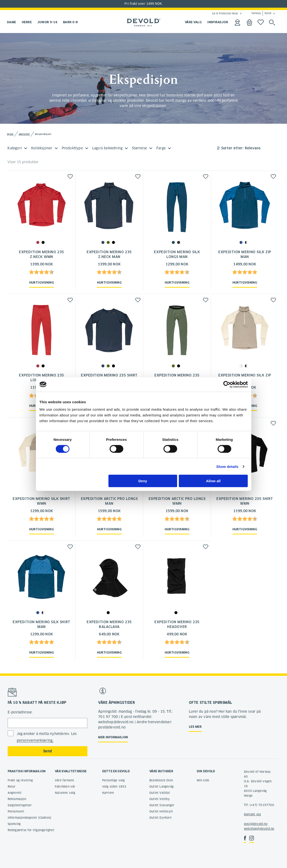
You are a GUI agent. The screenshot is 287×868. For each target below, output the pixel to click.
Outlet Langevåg (161, 787)
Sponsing (14, 824)
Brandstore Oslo (161, 780)
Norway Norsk (262, 13)
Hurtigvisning (42, 283)
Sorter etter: (232, 148)
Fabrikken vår (65, 787)
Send (48, 751)
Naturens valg (65, 793)
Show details (227, 466)
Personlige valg (114, 780)
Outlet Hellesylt (161, 811)
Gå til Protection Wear (225, 13)
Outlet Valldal (160, 793)
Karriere (108, 793)
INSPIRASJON (218, 22)
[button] (70, 176)
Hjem (10, 134)
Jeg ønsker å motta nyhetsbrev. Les (47, 737)
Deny (143, 481)
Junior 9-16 (47, 22)
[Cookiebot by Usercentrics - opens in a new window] (227, 384)
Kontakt (250, 814)
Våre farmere (64, 780)
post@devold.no (256, 824)
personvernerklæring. (35, 740)
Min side (203, 780)
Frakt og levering (20, 780)
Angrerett (15, 793)
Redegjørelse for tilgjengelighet (31, 830)
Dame (11, 22)
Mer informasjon (113, 737)
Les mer (195, 727)
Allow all (213, 481)
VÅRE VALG (193, 22)
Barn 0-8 (70, 22)
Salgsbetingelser (20, 805)
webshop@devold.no (259, 829)
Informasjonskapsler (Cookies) (30, 818)
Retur (12, 787)
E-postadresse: (20, 712)
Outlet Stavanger (162, 805)
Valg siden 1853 (114, 787)
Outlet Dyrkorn (160, 818)
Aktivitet (24, 134)
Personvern (16, 811)
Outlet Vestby (160, 799)
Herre (27, 22)
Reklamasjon (17, 799)
